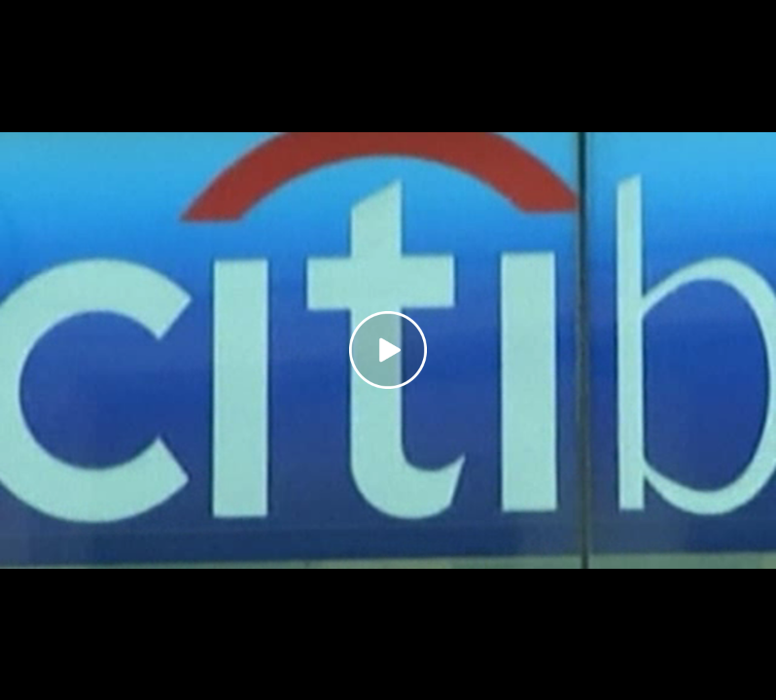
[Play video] (388, 350)
